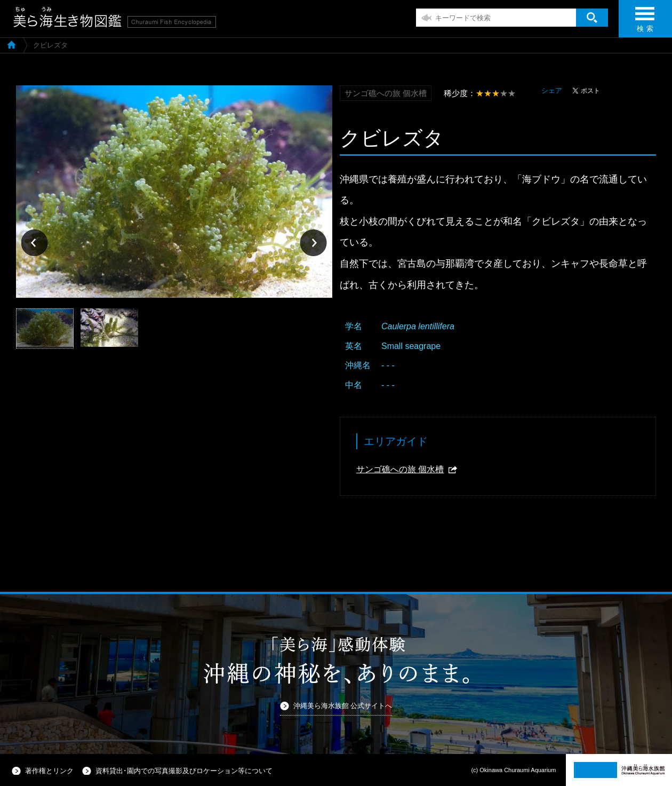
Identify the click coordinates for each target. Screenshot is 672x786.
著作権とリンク (49, 771)
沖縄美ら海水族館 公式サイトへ (343, 706)
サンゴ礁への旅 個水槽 (400, 469)
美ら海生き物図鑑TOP (11, 44)
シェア (552, 90)
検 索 (645, 23)
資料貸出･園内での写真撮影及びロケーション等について (184, 771)
